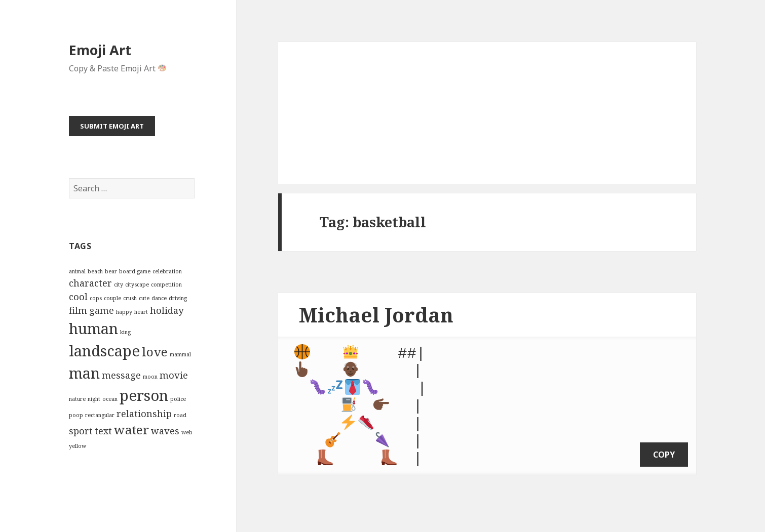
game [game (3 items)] (102, 310)
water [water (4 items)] (131, 429)
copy (664, 444)
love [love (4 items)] (155, 352)
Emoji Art (100, 50)
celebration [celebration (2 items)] (167, 271)
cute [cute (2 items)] (144, 298)
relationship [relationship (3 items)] (144, 414)
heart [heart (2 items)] (141, 312)
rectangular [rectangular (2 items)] (100, 415)
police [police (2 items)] (178, 399)
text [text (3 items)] (103, 431)
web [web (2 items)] (187, 432)
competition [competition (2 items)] (166, 284)
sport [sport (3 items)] (81, 431)
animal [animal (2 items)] (77, 271)
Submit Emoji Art (112, 126)
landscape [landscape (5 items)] (104, 351)
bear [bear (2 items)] (111, 271)
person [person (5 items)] (144, 395)
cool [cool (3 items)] (78, 297)
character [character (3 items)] (90, 283)
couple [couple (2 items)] (112, 298)
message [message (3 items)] (121, 375)
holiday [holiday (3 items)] (167, 310)
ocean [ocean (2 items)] (110, 399)
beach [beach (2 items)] (95, 271)
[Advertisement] (487, 113)
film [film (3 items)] (78, 310)
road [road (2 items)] (180, 415)
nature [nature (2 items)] (77, 399)
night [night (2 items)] (94, 399)
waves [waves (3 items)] (165, 431)
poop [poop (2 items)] (76, 415)
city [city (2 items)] (119, 284)
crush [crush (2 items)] (130, 298)
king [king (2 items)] (125, 332)
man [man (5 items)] (84, 373)
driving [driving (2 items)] (178, 298)
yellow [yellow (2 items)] (78, 446)
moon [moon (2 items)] (150, 377)
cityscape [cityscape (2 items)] (137, 284)
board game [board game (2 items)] (135, 271)
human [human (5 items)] (93, 329)
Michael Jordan (376, 315)
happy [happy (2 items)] (124, 312)
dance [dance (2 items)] (159, 298)
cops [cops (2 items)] (96, 298)
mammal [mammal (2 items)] (180, 354)
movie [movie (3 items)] (174, 375)
